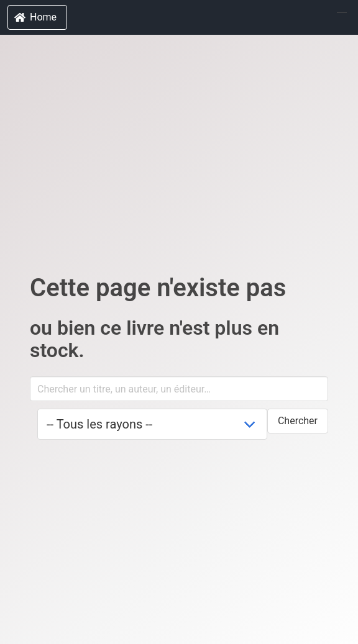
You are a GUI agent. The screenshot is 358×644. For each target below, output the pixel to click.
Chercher (298, 421)
